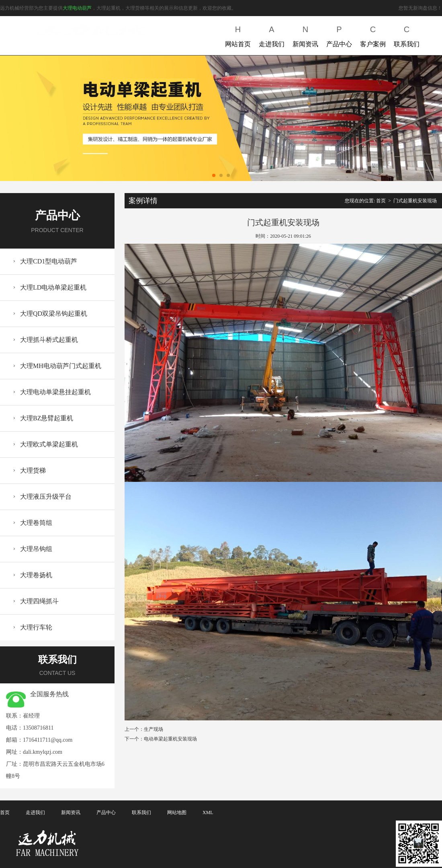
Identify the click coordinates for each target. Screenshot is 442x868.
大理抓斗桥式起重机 (49, 340)
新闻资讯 (305, 35)
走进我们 (272, 35)
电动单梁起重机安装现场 (170, 739)
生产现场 (153, 729)
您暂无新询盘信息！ (420, 8)
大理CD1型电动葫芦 (49, 261)
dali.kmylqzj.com (43, 752)
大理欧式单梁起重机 (49, 444)
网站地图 (177, 812)
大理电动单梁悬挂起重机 (55, 392)
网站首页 (238, 35)
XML (208, 812)
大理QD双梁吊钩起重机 (54, 314)
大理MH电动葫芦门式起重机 (61, 366)
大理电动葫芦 (77, 8)
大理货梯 (33, 470)
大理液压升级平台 (46, 497)
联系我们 (407, 35)
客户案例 (373, 35)
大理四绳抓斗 (39, 601)
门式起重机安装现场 (415, 201)
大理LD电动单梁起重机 (53, 287)
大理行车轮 (36, 627)
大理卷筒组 (36, 523)
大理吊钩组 (36, 549)
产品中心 (339, 35)
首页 (381, 201)
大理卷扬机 (36, 575)
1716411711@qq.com (48, 740)
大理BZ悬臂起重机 (47, 418)
